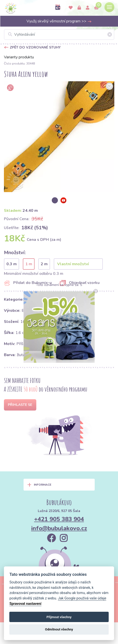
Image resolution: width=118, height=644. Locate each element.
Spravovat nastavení (25, 604)
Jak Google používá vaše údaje (82, 598)
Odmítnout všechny (59, 629)
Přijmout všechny (59, 617)
